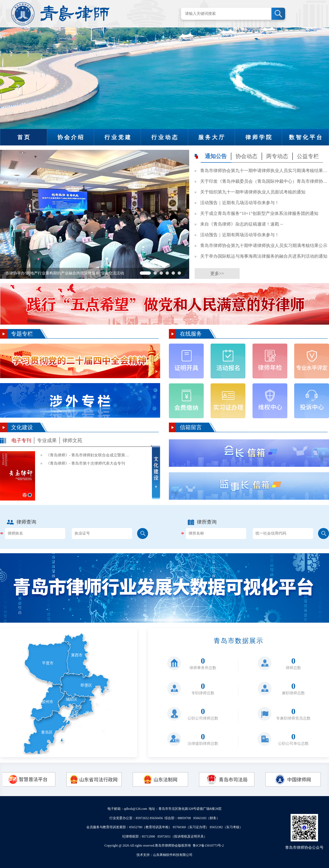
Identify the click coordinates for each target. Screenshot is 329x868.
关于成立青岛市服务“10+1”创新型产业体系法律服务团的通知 (259, 213)
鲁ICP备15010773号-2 (208, 845)
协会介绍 (71, 137)
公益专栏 (308, 156)
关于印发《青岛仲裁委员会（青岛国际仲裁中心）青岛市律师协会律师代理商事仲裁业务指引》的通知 (264, 181)
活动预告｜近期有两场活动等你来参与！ (240, 235)
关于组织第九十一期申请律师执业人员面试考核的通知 (253, 192)
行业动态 (165, 137)
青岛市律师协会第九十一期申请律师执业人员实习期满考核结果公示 (264, 171)
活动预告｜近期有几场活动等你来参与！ (240, 203)
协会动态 (246, 156)
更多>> (217, 273)
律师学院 (259, 137)
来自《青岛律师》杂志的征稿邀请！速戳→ (242, 224)
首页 (24, 137)
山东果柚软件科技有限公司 (173, 855)
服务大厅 (212, 137)
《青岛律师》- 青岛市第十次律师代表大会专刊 (86, 463)
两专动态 (277, 156)
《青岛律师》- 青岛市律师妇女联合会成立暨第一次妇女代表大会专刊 (89, 455)
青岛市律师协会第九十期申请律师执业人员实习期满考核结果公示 (264, 245)
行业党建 (118, 137)
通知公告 (216, 156)
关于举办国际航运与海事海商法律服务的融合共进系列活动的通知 (264, 256)
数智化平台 (306, 137)
